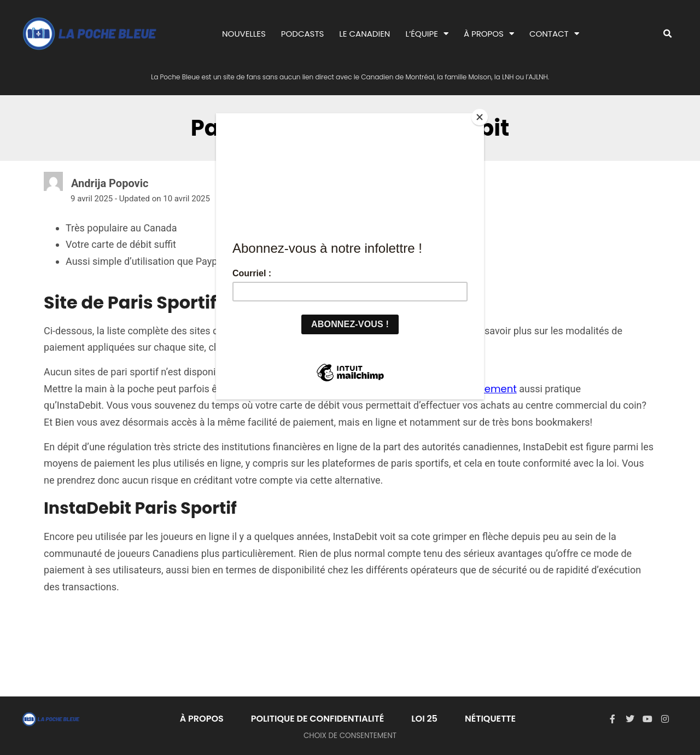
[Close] (481, 116)
